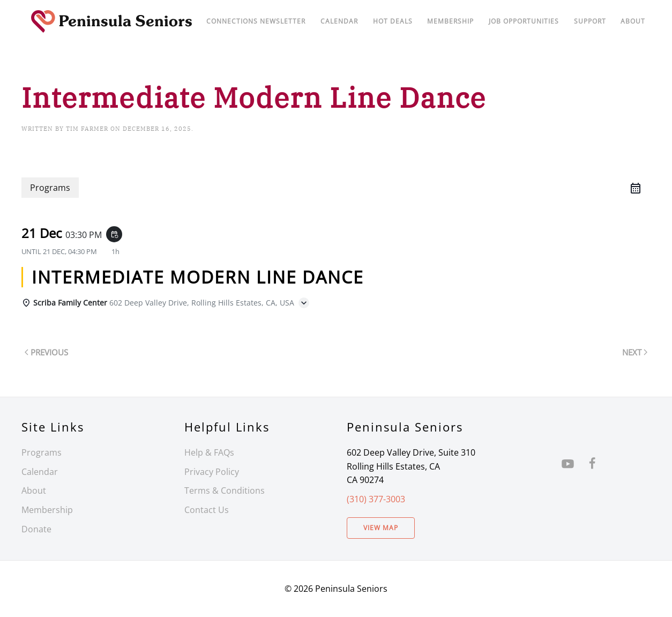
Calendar (40, 472)
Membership (47, 510)
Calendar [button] (339, 21)
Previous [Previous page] (46, 352)
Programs (42, 452)
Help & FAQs (209, 452)
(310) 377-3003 (376, 499)
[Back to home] (111, 21)
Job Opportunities (524, 21)
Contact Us (207, 510)
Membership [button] (450, 21)
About (633, 21)
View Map (381, 528)
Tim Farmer (87, 129)
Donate (36, 529)
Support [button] (590, 21)
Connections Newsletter (256, 21)
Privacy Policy (212, 472)
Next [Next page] (635, 352)
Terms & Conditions (225, 490)
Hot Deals (393, 21)
